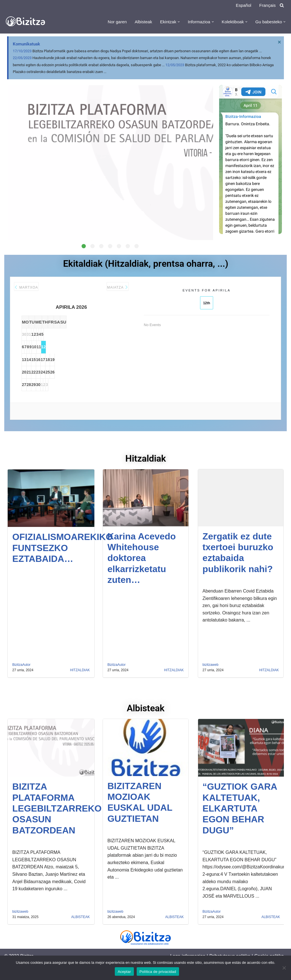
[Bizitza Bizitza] (27, 22)
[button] (174, 22)
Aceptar (124, 972)
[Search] (282, 5)
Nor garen (110, 22)
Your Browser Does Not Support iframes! (251, 164)
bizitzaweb (211, 681)
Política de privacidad (158, 972)
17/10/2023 (22, 52)
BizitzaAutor (21, 681)
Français (267, 5)
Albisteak (137, 22)
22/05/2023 (22, 60)
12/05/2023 (175, 68)
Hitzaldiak (80, 686)
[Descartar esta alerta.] (278, 43)
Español (242, 5)
